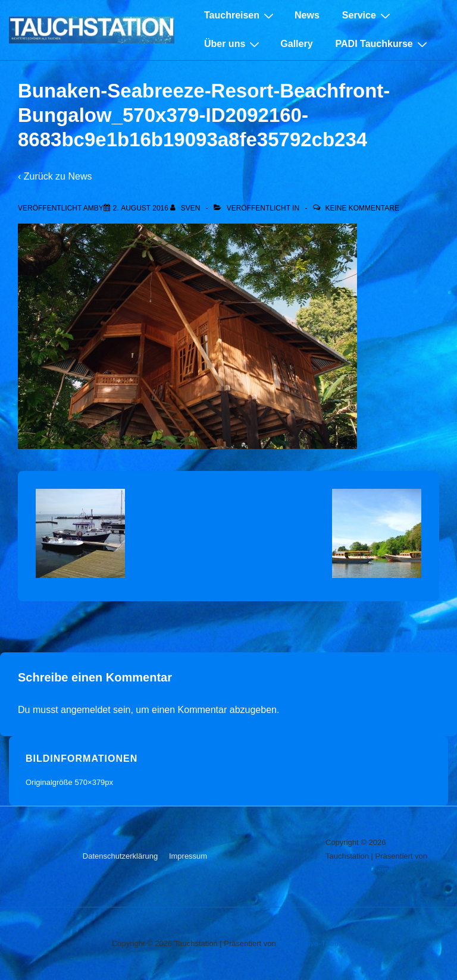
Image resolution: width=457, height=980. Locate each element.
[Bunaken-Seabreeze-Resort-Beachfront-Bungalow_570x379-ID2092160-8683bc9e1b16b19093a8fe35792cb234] (141, 208)
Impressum (188, 856)
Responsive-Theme (359, 870)
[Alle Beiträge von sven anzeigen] (186, 208)
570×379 (90, 782)
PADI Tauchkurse (383, 44)
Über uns (233, 44)
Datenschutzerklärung (120, 856)
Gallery (296, 44)
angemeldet (86, 710)
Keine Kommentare (362, 208)
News (307, 15)
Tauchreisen (240, 15)
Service (368, 15)
